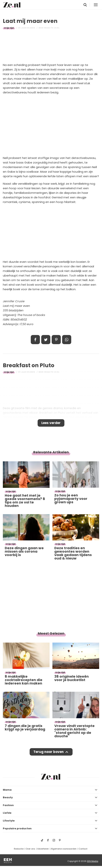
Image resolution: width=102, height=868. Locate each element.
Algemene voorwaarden (64, 849)
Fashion (8, 805)
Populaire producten (17, 828)
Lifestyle (9, 821)
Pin (56, 340)
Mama (7, 790)
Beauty (8, 797)
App (67, 340)
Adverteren (43, 849)
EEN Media (93, 861)
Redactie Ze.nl (52, 28)
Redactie (19, 849)
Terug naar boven (49, 752)
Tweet (46, 340)
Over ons (30, 849)
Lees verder (51, 423)
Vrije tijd (9, 28)
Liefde (7, 813)
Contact (83, 849)
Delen (35, 340)
